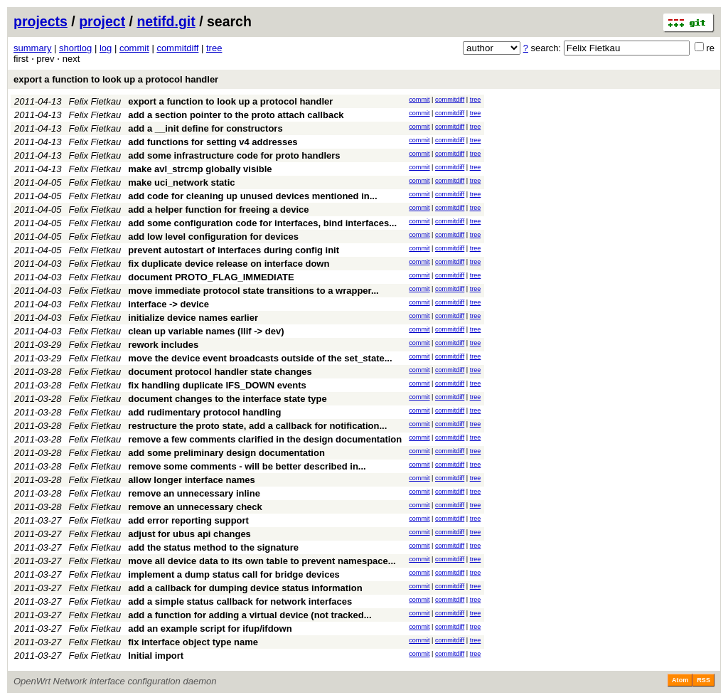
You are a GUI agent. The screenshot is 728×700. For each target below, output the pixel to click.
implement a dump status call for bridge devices (234, 574)
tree (214, 48)
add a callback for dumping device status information (245, 588)
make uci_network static (181, 182)
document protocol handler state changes (220, 372)
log (106, 48)
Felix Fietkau (95, 101)
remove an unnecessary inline (194, 493)
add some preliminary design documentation (226, 453)
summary (32, 48)
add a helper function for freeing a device (218, 210)
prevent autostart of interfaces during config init (234, 250)
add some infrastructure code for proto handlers (234, 155)
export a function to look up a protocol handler (116, 79)
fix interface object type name (193, 642)
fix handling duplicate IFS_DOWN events (217, 385)
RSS (703, 680)
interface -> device (168, 304)
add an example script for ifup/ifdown (210, 629)
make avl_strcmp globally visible (200, 169)
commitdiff (177, 48)
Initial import (156, 656)
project (102, 21)
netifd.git (166, 21)
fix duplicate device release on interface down (229, 264)
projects (41, 21)
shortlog (75, 48)
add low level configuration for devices (213, 237)
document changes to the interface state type (227, 399)
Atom (680, 680)
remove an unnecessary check (195, 507)
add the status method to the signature (213, 547)
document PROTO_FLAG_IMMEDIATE (211, 277)
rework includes (163, 345)
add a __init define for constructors (205, 128)
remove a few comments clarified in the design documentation (265, 439)
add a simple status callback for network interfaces (240, 601)
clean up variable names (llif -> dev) (206, 331)
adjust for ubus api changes (189, 534)
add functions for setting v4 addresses (213, 142)
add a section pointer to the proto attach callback (236, 115)
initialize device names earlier (193, 318)
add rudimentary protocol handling (204, 412)
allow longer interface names (191, 480)
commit (134, 48)
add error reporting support (188, 520)
